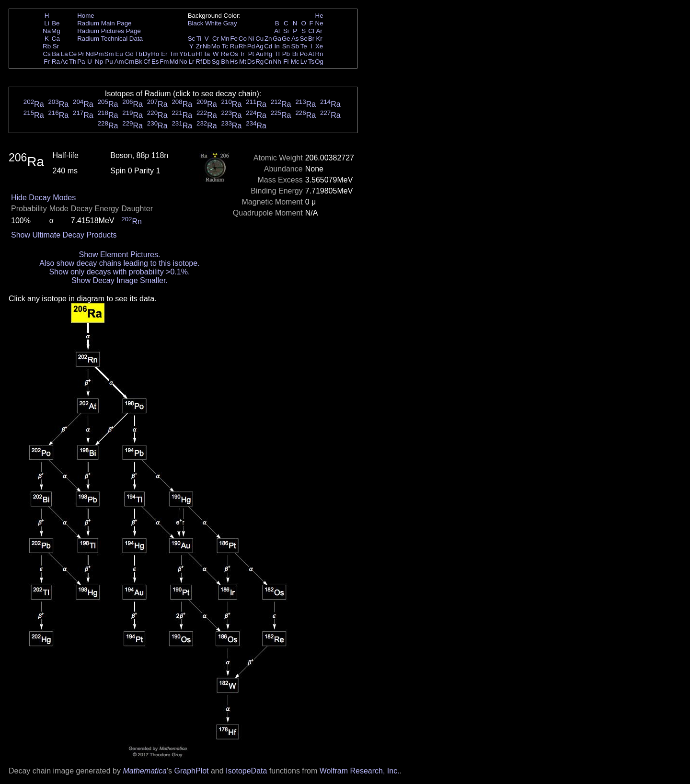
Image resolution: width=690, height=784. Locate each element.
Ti (199, 39)
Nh (277, 62)
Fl (286, 62)
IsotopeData (246, 771)
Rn (319, 54)
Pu (109, 62)
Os (234, 54)
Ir (242, 54)
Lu (191, 54)
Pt (251, 54)
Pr (81, 54)
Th (73, 62)
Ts (311, 62)
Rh (243, 46)
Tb (138, 54)
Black (196, 23)
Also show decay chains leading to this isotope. (119, 263)
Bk (138, 62)
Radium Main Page (104, 23)
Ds (251, 62)
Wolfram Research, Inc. (360, 771)
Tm (174, 54)
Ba (56, 54)
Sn (286, 46)
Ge (286, 39)
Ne (319, 23)
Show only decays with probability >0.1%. (119, 272)
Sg (216, 62)
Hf (199, 54)
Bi (295, 54)
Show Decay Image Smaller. (120, 280)
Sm (109, 54)
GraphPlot (191, 771)
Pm (99, 54)
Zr (199, 46)
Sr (56, 46)
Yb (183, 54)
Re (225, 54)
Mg (56, 31)
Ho (155, 54)
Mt (243, 62)
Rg (259, 62)
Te (304, 46)
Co (243, 39)
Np (99, 62)
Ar (319, 31)
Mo (216, 46)
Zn (268, 39)
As (295, 39)
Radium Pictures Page (109, 31)
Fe (234, 39)
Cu (259, 39)
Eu (119, 54)
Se (304, 39)
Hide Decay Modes (43, 198)
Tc (225, 46)
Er (164, 54)
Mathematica (145, 771)
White (213, 23)
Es (155, 62)
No (183, 62)
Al (277, 31)
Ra (56, 62)
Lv (304, 62)
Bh (225, 62)
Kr (319, 39)
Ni (251, 39)
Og (319, 62)
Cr (216, 39)
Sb (295, 46)
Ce (73, 54)
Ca (56, 39)
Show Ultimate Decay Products (64, 235)
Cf (146, 62)
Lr (192, 62)
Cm (130, 62)
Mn (225, 39)
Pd (251, 46)
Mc (295, 62)
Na (47, 31)
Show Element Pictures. (119, 255)
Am (119, 62)
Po (304, 54)
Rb (47, 46)
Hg (268, 54)
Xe (319, 46)
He (319, 16)
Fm (164, 62)
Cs (46, 54)
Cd (268, 46)
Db (207, 62)
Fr (47, 62)
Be (56, 23)
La (64, 54)
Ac (65, 62)
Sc (192, 39)
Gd (129, 54)
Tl (277, 54)
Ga (277, 39)
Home (86, 16)
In (277, 46)
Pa (81, 62)
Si (286, 31)
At (311, 54)
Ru (234, 46)
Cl (311, 31)
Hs (234, 62)
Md (174, 62)
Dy (147, 54)
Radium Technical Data (110, 39)
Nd (90, 54)
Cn (268, 62)
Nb (207, 46)
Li (46, 23)
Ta (207, 54)
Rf (199, 62)
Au (259, 54)
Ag (259, 46)
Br (311, 39)
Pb (286, 54)
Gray (230, 23)
